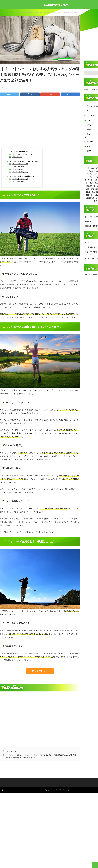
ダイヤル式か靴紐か (17, 167)
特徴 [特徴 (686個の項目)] (93, 192)
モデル (43, 755)
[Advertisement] (48, 124)
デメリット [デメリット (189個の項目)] (90, 174)
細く (21, 757)
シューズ (12, 12)
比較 (7, 757)
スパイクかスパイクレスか (19, 164)
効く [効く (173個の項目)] (87, 183)
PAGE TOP (95, 865)
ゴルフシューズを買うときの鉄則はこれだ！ (22, 176)
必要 (71, 755)
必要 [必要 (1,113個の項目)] (88, 189)
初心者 (59, 755)
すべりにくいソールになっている (21, 154)
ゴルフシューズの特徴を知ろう (18, 151)
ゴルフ (8, 12)
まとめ (14, 755)
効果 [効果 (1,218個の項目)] (92, 183)
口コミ (64, 755)
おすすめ (8, 755)
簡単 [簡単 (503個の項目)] (88, 195)
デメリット (20, 755)
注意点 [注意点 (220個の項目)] (88, 192)
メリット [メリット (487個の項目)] (91, 177)
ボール (27, 755)
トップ (2, 12)
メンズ (38, 755)
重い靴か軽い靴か (16, 169)
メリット (32, 755)
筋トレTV (88, 243)
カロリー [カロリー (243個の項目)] (92, 171)
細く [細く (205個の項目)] (92, 195)
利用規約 (88, 221)
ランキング (49, 755)
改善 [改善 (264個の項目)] (92, 189)
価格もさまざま (16, 157)
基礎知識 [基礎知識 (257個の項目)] (89, 186)
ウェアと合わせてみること (19, 179)
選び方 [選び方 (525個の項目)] (89, 198)
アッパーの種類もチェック (19, 172)
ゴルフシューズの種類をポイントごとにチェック (23, 161)
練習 (25, 757)
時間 (74, 755)
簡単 (18, 757)
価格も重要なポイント (18, 182)
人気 (55, 755)
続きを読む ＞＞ (40, 671)
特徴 (11, 757)
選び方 (33, 757)
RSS (2, 790)
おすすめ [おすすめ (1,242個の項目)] (91, 168)
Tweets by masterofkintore (90, 275)
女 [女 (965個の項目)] (95, 186)
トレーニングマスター (59, 790)
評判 (28, 757)
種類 (14, 757)
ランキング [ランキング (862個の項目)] (89, 180)
